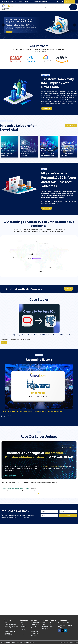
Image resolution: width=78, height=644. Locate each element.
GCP (51, 624)
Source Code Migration (10, 624)
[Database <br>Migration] (23, 141)
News (22, 624)
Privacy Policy (45, 627)
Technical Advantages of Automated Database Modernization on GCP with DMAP (30, 481)
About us (44, 622)
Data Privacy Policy (45, 629)
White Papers (24, 630)
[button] (66, 6)
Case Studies (53, 6)
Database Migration (33, 627)
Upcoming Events (23, 627)
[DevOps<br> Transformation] (63, 143)
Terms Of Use (45, 632)
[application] (20, 6)
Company (45, 6)
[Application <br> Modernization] (43, 143)
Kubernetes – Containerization (9, 634)
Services (25, 6)
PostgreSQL (34, 635)
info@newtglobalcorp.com (41, 2)
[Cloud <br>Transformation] (4, 143)
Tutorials (23, 632)
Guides (23, 634)
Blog (22, 622)
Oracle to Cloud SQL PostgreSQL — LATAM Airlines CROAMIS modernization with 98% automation (36, 333)
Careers (44, 625)
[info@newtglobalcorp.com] (32, 2)
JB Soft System (69, 642)
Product (19, 6)
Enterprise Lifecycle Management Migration (10, 631)
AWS (51, 627)
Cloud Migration (35, 624)
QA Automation (35, 633)
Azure (52, 622)
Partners (31, 6)
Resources (38, 6)
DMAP (6, 622)
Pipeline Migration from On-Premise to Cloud (12, 627)
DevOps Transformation (35, 631)
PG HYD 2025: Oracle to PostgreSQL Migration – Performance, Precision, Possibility (31, 410)
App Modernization (36, 622)
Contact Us (59, 6)
